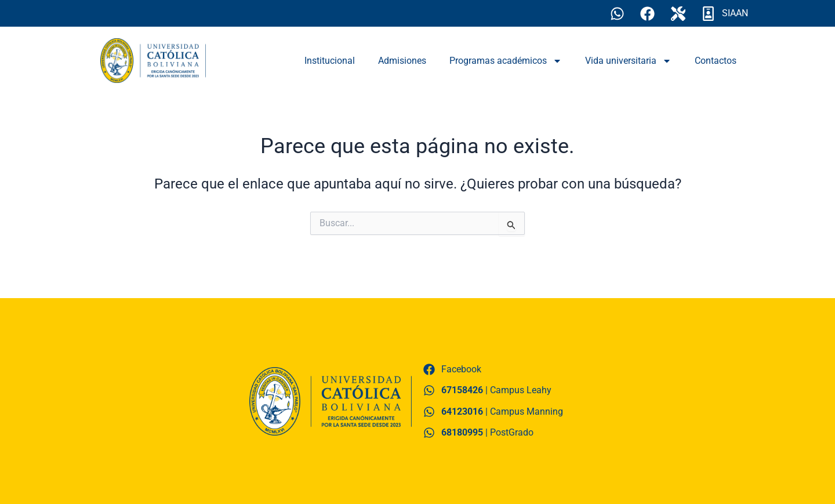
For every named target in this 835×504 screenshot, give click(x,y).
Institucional (330, 61)
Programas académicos (506, 61)
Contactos (716, 61)
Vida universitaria (628, 61)
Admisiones (402, 61)
